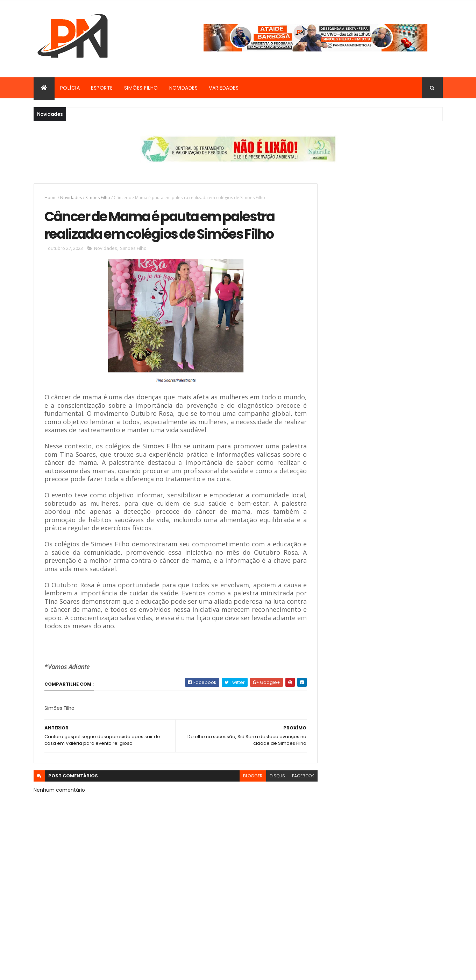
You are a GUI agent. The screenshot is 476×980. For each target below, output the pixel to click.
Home (51, 198)
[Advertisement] (379, 232)
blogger (237, 813)
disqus (262, 813)
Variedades (224, 88)
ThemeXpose (234, 970)
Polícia (70, 88)
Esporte (102, 88)
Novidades (184, 88)
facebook (288, 813)
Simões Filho (141, 88)
